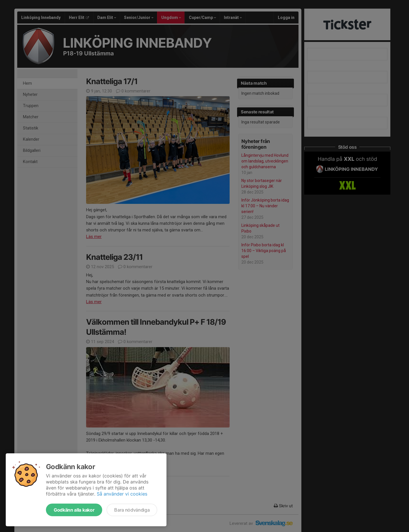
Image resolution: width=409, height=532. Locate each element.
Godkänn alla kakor (74, 510)
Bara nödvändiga (132, 510)
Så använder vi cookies (122, 494)
